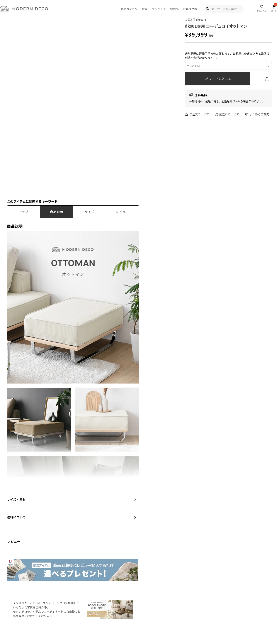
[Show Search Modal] (208, 9)
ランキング (159, 9)
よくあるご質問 (257, 114)
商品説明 (56, 212)
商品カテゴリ (129, 9)
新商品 (174, 9)
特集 (145, 9)
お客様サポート (193, 9)
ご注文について (197, 114)
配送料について (227, 114)
